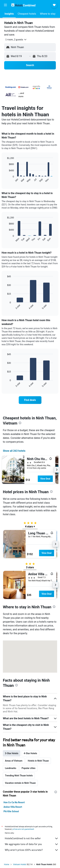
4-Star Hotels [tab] (30, 753)
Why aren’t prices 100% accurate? (32, 850)
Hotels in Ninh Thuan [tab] (38, 761)
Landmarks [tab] (11, 768)
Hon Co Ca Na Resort (14, 802)
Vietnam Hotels (20, 864)
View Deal (45, 479)
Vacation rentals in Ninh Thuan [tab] (20, 783)
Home (7, 864)
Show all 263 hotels (14, 451)
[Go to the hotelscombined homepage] (23, 5)
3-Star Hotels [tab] (12, 753)
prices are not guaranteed (23, 829)
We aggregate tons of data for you (32, 844)
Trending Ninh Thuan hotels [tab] (19, 776)
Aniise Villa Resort (13, 807)
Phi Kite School (11, 811)
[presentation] (20, 423)
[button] (5, 5)
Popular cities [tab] (28, 768)
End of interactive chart (6, 180)
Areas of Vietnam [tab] (14, 761)
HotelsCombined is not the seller (32, 838)
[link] (30, 400)
